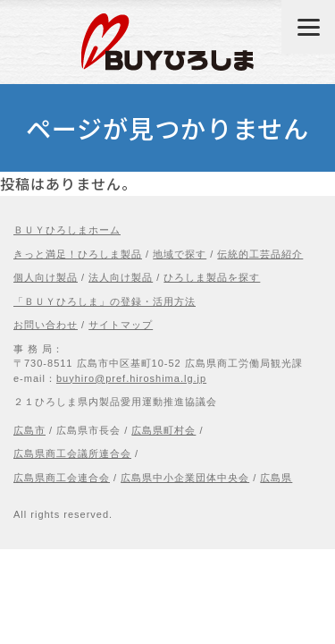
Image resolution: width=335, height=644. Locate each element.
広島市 (29, 430)
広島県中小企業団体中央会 (185, 478)
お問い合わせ (46, 325)
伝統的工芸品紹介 (260, 254)
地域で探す (180, 254)
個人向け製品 (46, 277)
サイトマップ (121, 325)
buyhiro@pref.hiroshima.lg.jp (131, 378)
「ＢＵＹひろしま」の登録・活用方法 (105, 301)
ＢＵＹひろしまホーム (67, 230)
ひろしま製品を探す (212, 277)
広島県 (276, 478)
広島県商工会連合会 (62, 478)
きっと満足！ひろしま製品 (78, 254)
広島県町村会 (163, 430)
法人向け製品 (121, 277)
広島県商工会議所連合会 (72, 453)
